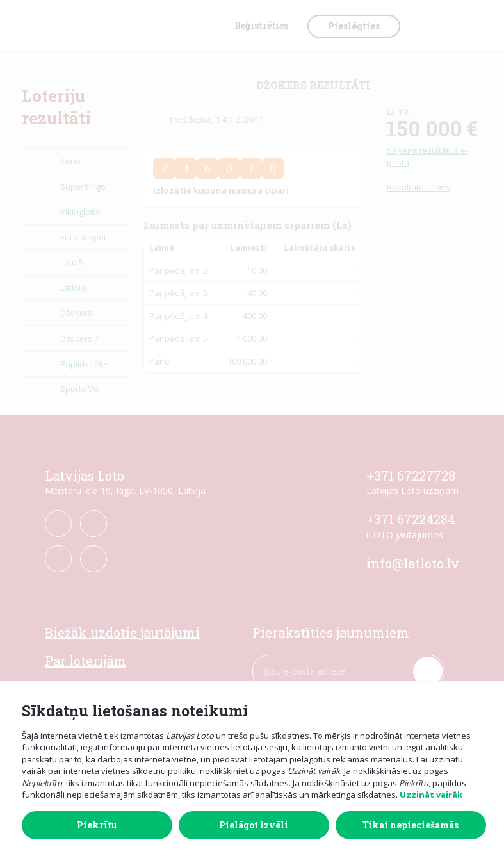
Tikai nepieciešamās (411, 825)
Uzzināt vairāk (431, 795)
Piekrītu (97, 825)
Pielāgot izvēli (254, 825)
